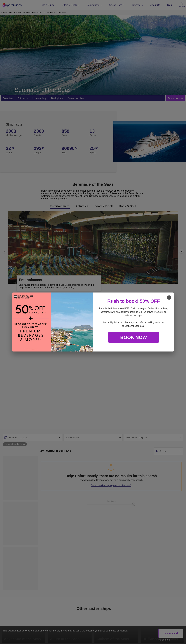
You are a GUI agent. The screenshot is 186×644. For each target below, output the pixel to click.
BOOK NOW (133, 337)
